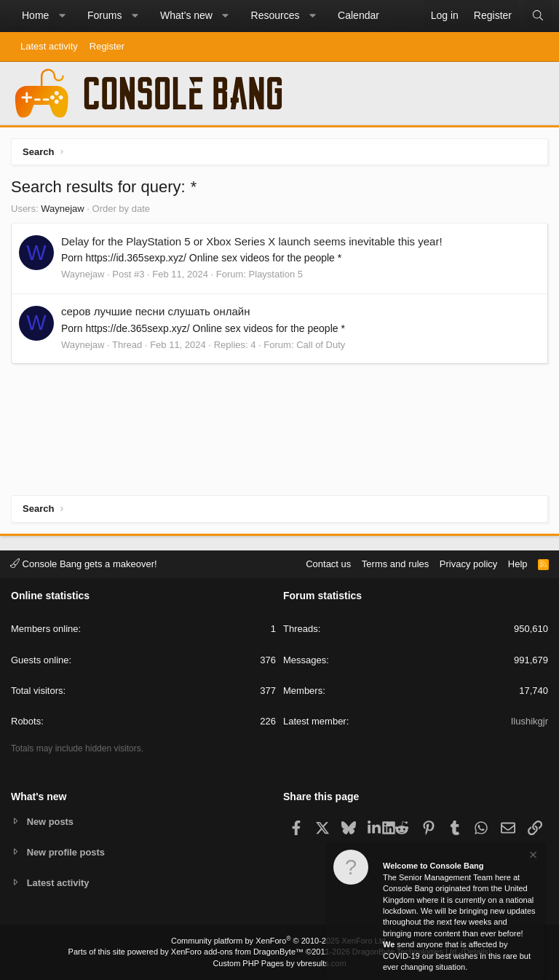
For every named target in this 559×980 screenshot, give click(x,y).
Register (107, 46)
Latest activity (49, 46)
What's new (186, 15)
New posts (51, 821)
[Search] (538, 16)
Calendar (358, 15)
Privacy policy (468, 563)
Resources (275, 15)
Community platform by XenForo (279, 941)
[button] (62, 16)
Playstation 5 (276, 274)
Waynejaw (62, 209)
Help (518, 563)
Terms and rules (395, 563)
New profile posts (66, 851)
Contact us (328, 563)
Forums (104, 15)
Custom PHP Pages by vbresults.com (279, 963)
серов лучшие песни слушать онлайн (155, 311)
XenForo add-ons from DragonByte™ (237, 952)
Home (35, 15)
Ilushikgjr (530, 721)
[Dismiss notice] (532, 857)
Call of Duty (321, 345)
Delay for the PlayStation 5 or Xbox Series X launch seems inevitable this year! (252, 241)
